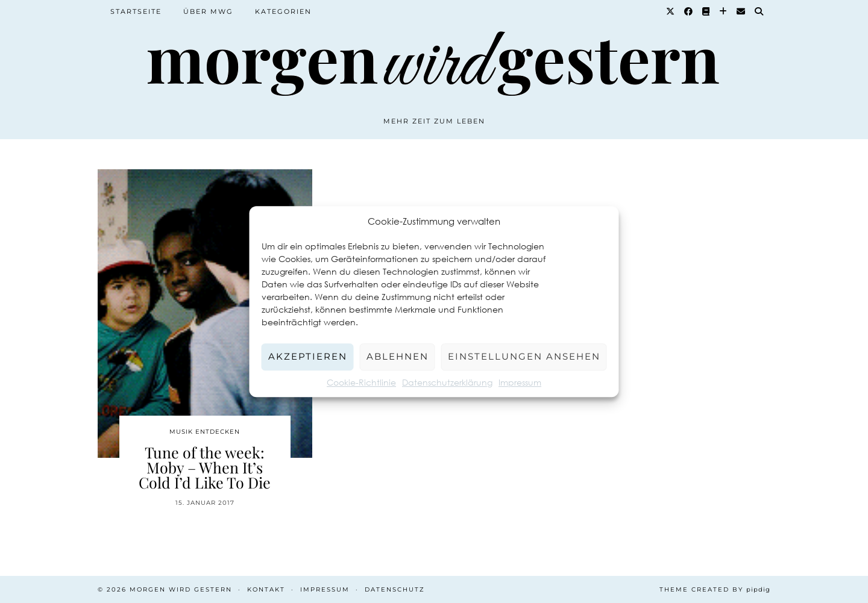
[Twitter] (671, 11)
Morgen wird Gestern (181, 589)
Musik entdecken (205, 432)
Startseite (136, 11)
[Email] (741, 11)
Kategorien (283, 11)
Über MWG (208, 11)
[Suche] (759, 11)
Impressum (520, 382)
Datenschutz (395, 589)
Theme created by (715, 589)
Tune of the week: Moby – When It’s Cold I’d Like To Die (205, 467)
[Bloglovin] (724, 11)
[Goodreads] (706, 11)
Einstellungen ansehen (524, 356)
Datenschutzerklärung (447, 382)
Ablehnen (398, 356)
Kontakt (266, 589)
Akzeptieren (308, 356)
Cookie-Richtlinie (361, 382)
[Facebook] (689, 11)
